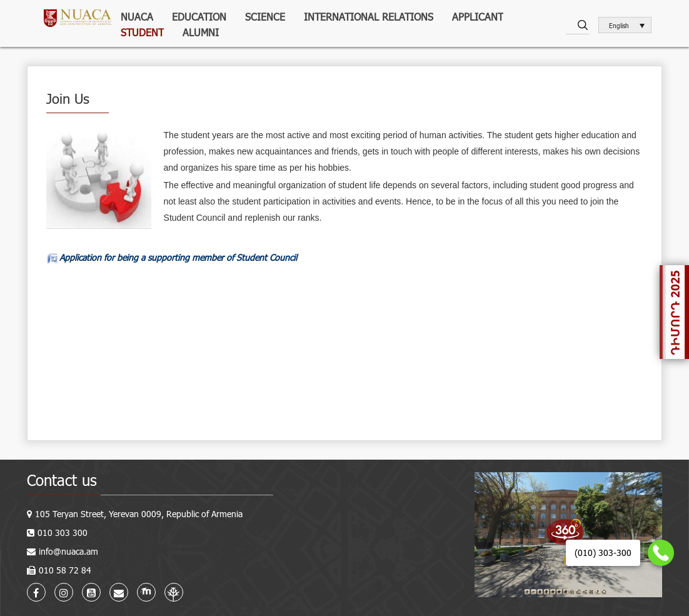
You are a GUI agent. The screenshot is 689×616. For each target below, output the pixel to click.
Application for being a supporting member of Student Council (178, 257)
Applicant (478, 17)
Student (142, 32)
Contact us (62, 480)
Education (199, 17)
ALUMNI (201, 32)
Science (265, 17)
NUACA (137, 17)
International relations (369, 17)
